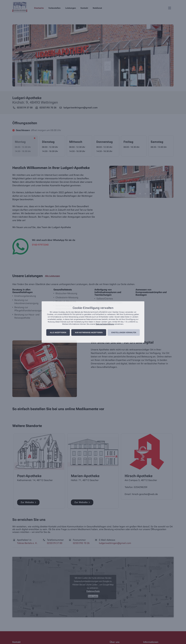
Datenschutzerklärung (105, 324)
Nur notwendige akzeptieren (89, 333)
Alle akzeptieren (58, 333)
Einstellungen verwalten (124, 333)
